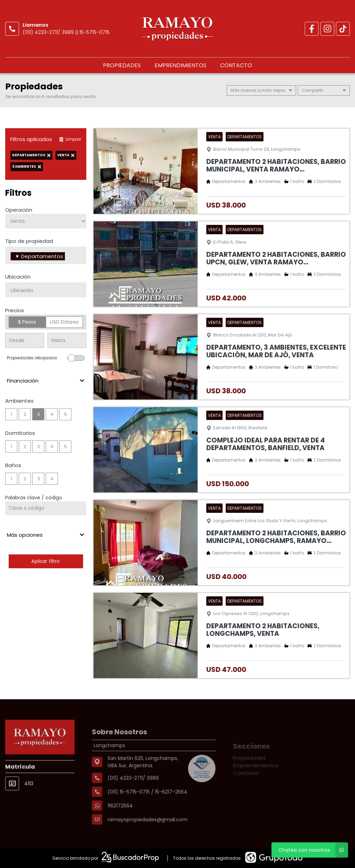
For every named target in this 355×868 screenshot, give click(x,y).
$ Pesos (27, 322)
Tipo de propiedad (29, 241)
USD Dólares (64, 322)
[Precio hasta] (67, 340)
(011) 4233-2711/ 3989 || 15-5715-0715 (66, 32)
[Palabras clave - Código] (46, 508)
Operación (19, 210)
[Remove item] (17, 256)
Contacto (236, 65)
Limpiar (70, 139)
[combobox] (46, 255)
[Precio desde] (25, 340)
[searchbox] (69, 257)
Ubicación (18, 277)
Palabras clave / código (34, 498)
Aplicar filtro (46, 561)
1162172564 (120, 825)
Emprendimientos (180, 65)
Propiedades (122, 65)
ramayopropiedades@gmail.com (148, 839)
